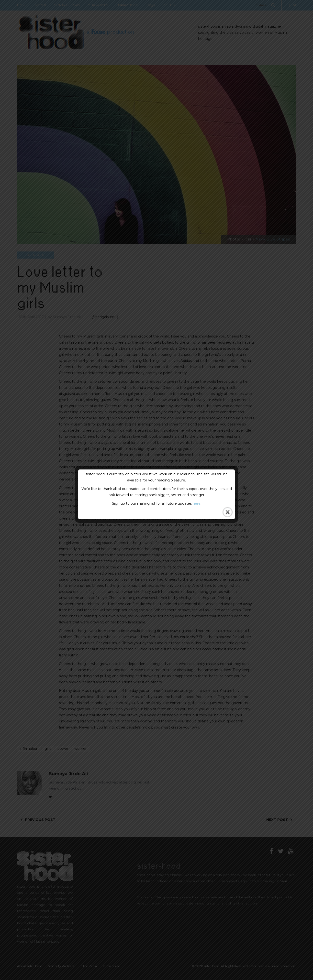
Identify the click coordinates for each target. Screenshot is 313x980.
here (197, 503)
